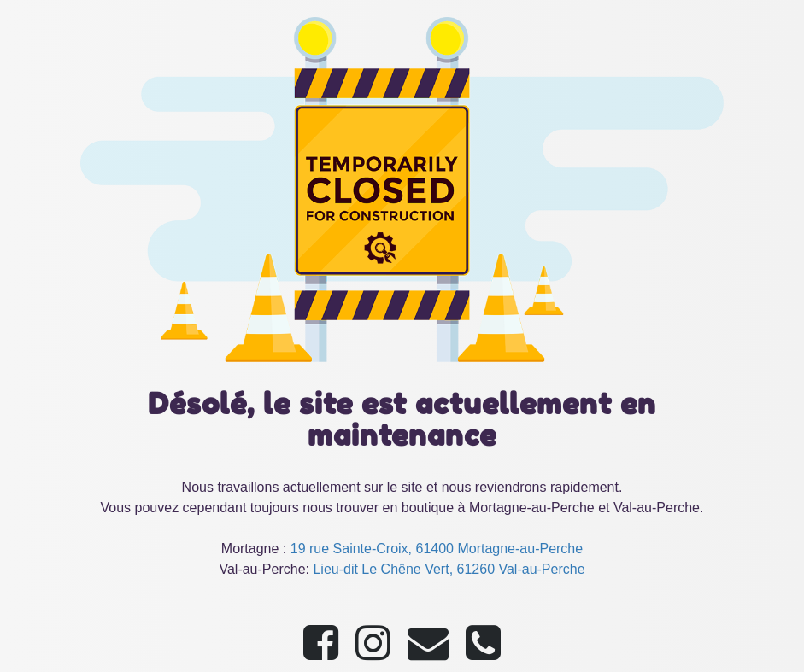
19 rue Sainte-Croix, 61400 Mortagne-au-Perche (437, 549)
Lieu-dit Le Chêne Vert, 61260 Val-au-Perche (449, 569)
